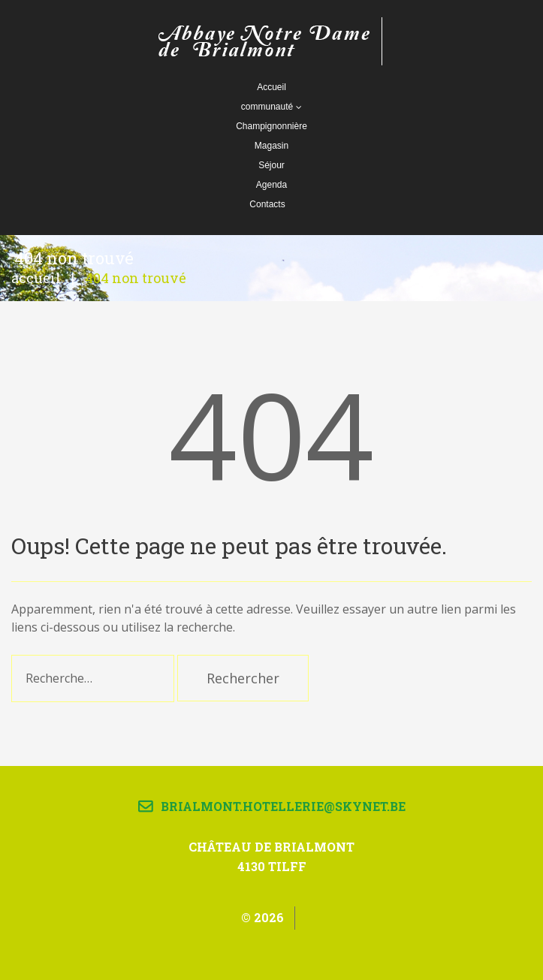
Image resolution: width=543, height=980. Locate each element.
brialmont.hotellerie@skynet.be (283, 806)
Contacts (267, 204)
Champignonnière (271, 126)
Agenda (271, 185)
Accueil (271, 87)
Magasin (271, 146)
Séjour (271, 165)
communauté (271, 107)
